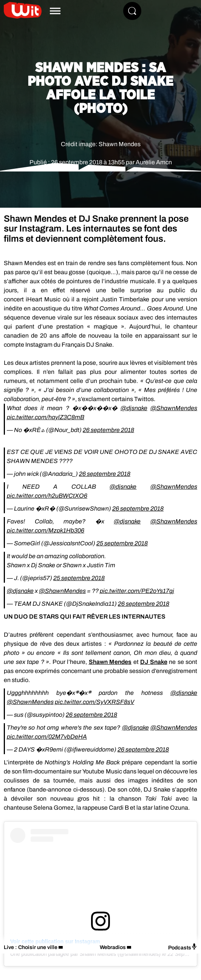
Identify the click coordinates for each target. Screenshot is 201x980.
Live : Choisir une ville (31, 947)
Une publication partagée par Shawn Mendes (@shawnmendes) (85, 954)
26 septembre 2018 (108, 430)
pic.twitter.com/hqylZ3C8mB (46, 417)
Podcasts (183, 947)
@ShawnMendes (174, 408)
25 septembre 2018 (122, 543)
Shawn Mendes (110, 662)
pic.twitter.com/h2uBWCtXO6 (47, 496)
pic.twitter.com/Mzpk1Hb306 (46, 530)
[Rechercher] (132, 11)
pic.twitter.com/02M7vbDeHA (47, 737)
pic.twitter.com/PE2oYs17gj (137, 591)
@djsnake (134, 408)
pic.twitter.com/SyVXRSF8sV (94, 702)
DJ (154, 662)
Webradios (113, 947)
